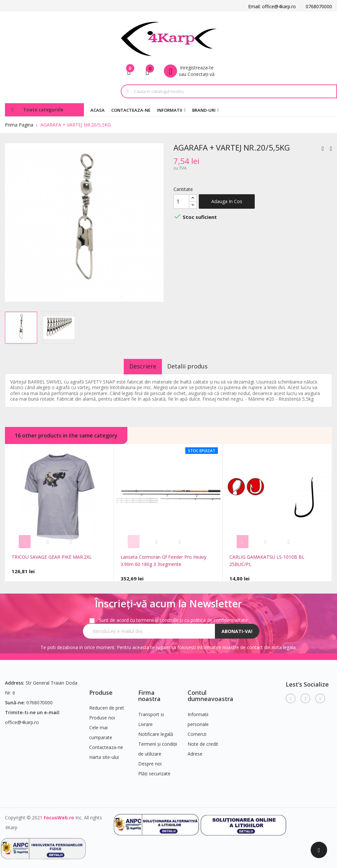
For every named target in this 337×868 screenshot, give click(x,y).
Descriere (139, 366)
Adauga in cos (227, 201)
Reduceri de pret (107, 705)
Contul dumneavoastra (210, 693)
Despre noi (150, 761)
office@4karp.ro (22, 720)
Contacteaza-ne (106, 745)
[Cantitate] (181, 201)
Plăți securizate (154, 771)
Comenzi (197, 731)
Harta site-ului (104, 755)
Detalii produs (192, 366)
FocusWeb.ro (59, 815)
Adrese (195, 751)
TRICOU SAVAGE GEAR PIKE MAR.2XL (52, 557)
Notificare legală (156, 731)
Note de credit (203, 741)
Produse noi (102, 715)
